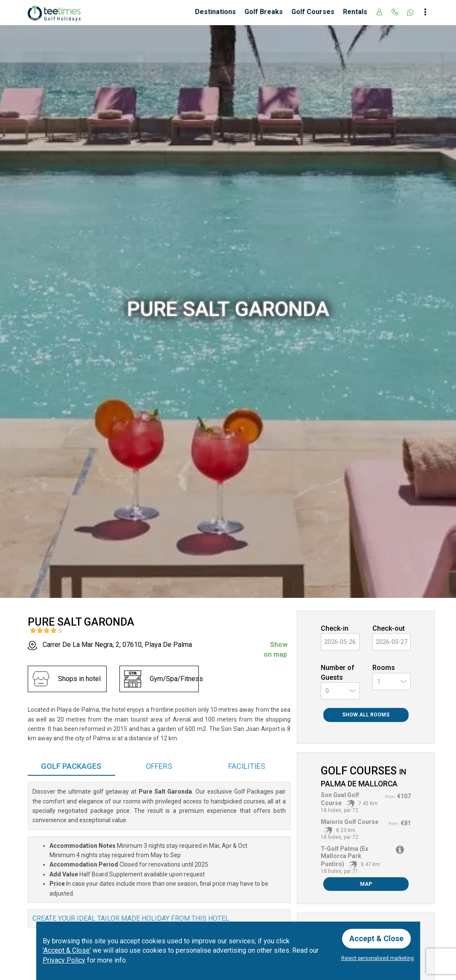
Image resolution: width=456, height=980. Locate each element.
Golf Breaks (264, 12)
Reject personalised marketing (378, 958)
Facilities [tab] (247, 766)
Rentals (355, 12)
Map (366, 884)
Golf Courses (313, 12)
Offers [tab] (159, 766)
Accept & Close (376, 938)
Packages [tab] (71, 766)
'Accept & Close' (67, 950)
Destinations (215, 12)
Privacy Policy (64, 960)
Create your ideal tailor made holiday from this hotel (131, 918)
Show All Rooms (366, 715)
